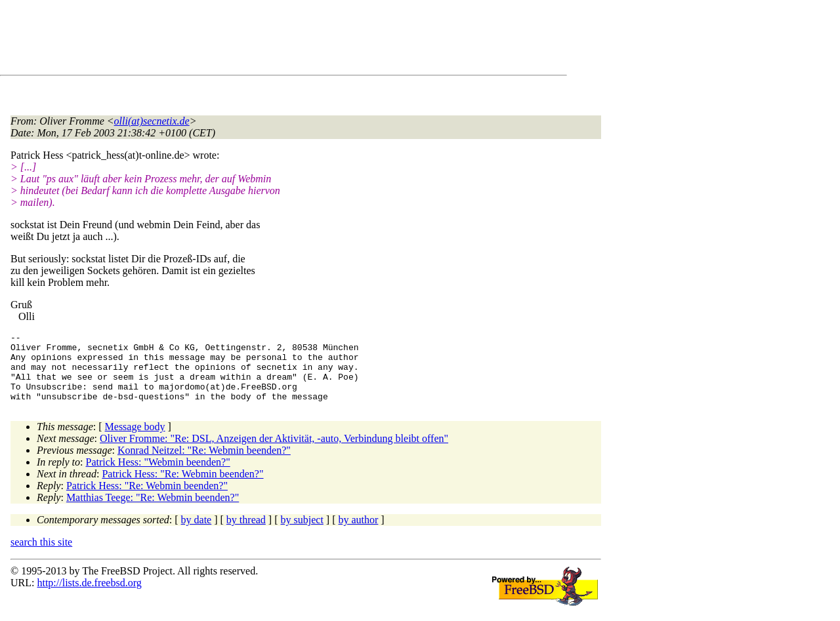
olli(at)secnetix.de (152, 121)
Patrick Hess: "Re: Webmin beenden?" (182, 488)
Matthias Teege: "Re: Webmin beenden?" (153, 511)
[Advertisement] (249, 40)
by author (358, 533)
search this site (41, 556)
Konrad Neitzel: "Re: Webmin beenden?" (204, 464)
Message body (135, 440)
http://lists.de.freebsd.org (89, 596)
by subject (302, 533)
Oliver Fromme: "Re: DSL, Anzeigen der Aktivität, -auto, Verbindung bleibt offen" (274, 452)
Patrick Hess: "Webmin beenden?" (158, 476)
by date (197, 533)
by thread (246, 533)
